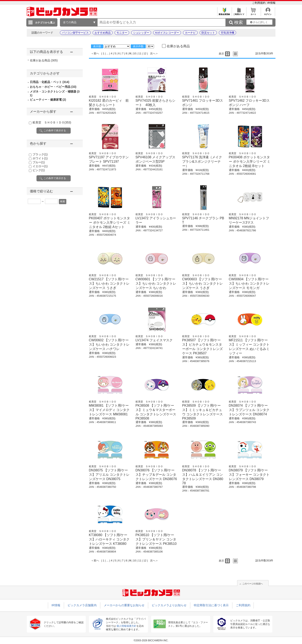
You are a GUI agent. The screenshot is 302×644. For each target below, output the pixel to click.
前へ (96, 53)
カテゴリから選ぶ (45, 23)
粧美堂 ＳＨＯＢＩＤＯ (52, 122)
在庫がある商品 (44, 60)
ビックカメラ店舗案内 (82, 605)
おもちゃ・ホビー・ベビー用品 (53, 87)
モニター (122, 33)
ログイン (268, 13)
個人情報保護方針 (126, 626)
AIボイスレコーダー (167, 33)
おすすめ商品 (103, 33)
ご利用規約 (259, 3)
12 (145, 53)
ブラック (40, 154)
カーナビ (190, 33)
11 (140, 53)
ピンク (39, 170)
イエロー (40, 166)
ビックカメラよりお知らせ (169, 605)
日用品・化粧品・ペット (50, 82)
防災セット (208, 33)
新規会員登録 (224, 13)
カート (253, 13)
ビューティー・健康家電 (48, 100)
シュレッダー (141, 33)
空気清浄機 (227, 33)
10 (135, 53)
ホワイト (40, 158)
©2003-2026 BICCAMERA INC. (151, 640)
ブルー (39, 162)
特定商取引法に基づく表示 (211, 605)
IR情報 (271, 3)
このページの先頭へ (253, 584)
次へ (153, 53)
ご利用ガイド (239, 13)
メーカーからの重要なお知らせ (124, 605)
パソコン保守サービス (75, 33)
